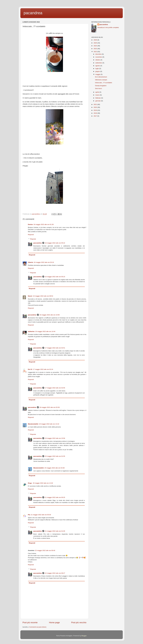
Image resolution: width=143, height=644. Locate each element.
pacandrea (33, 13)
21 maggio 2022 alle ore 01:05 (55, 531)
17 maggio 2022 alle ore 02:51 (55, 348)
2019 (95, 110)
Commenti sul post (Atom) (38, 627)
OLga (30, 483)
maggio (98, 74)
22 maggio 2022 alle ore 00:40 (45, 550)
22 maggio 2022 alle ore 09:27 (55, 573)
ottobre (98, 60)
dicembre (99, 54)
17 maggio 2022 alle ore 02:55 (55, 388)
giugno (98, 71)
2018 (95, 113)
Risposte (33, 239)
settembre (99, 63)
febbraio (98, 98)
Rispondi (31, 235)
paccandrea (37, 243)
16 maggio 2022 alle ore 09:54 (43, 296)
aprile (97, 92)
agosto (98, 66)
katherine (31, 331)
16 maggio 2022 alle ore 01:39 (43, 224)
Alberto (31, 262)
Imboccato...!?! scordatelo (104, 83)
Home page (54, 622)
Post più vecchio (79, 622)
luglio (97, 69)
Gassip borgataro (101, 86)
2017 (95, 116)
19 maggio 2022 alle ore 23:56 (55, 438)
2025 (95, 43)
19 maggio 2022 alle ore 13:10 (49, 424)
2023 (95, 49)
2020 (95, 107)
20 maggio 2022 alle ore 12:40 (43, 483)
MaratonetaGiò (33, 424)
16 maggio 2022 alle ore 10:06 (50, 315)
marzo (98, 95)
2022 (95, 52)
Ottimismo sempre (101, 80)
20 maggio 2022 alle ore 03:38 (54, 468)
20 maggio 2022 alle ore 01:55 (55, 456)
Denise (30, 224)
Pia (29, 515)
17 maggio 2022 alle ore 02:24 (43, 369)
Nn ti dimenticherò (101, 77)
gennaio (98, 101)
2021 (95, 104)
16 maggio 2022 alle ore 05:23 (55, 277)
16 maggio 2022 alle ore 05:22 (55, 243)
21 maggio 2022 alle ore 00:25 (55, 497)
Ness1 (30, 296)
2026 (95, 40)
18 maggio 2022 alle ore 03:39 (50, 407)
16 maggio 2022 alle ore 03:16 (44, 262)
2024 (95, 46)
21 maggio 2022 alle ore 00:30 (41, 515)
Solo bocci (98, 88)
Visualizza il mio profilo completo (108, 27)
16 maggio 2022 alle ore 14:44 (45, 331)
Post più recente (30, 622)
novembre (99, 57)
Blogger (84, 636)
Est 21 (30, 369)
